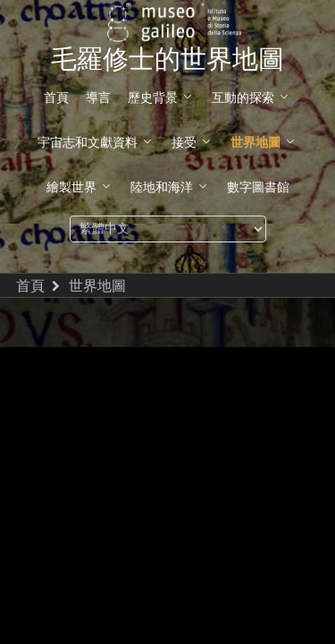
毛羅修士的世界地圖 (167, 59)
